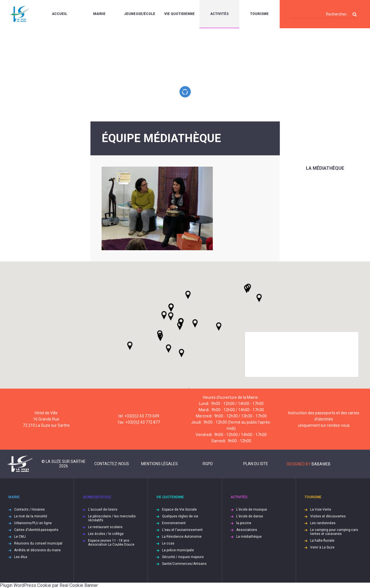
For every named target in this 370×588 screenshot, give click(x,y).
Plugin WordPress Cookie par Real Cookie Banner (49, 585)
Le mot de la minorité (31, 516)
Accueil (60, 14)
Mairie (99, 14)
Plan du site (256, 464)
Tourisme (259, 14)
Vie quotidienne (179, 14)
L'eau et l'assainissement (182, 530)
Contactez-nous (112, 464)
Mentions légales (159, 464)
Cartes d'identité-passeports (36, 530)
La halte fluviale (322, 541)
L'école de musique (252, 509)
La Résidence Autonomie (182, 537)
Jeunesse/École (140, 14)
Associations (247, 530)
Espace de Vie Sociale (179, 509)
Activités (219, 14)
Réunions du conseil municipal (38, 543)
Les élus (21, 557)
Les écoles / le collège (106, 534)
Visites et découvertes (328, 516)
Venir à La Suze (322, 547)
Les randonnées (323, 523)
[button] (195, 323)
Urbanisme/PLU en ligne (33, 523)
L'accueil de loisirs (103, 509)
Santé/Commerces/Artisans (184, 564)
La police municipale (178, 550)
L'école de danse (250, 516)
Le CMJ (20, 537)
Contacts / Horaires (29, 509)
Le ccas (168, 543)
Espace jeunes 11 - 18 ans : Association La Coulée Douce (111, 543)
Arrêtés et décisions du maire (37, 550)
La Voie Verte (321, 509)
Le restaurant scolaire (105, 527)
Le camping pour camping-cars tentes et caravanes (334, 532)
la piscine (244, 523)
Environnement (174, 523)
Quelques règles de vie (180, 516)
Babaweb (321, 464)
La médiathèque (325, 168)
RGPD (208, 464)
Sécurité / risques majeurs (183, 557)
